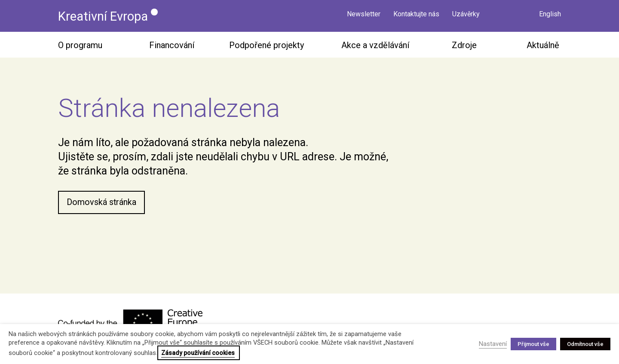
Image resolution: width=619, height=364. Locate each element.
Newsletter (364, 16)
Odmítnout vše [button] (585, 344)
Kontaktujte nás (416, 16)
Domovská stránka (102, 203)
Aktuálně (543, 46)
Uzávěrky (466, 16)
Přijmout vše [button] (533, 344)
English (550, 16)
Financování (172, 46)
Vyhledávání (520, 15)
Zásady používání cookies (198, 353)
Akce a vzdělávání (375, 46)
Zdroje (464, 46)
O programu (80, 46)
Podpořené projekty (267, 46)
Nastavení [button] (493, 344)
